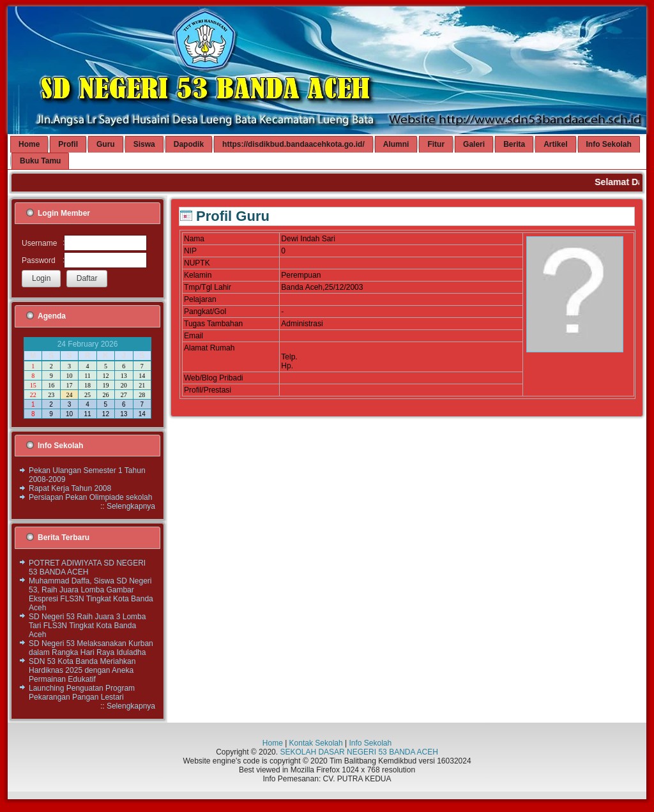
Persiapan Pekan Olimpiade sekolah (90, 497)
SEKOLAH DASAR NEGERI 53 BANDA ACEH (359, 752)
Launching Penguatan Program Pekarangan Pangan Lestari (82, 693)
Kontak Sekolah (316, 743)
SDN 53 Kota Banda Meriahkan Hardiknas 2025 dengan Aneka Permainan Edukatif (82, 670)
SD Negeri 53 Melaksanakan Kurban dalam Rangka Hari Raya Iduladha (91, 648)
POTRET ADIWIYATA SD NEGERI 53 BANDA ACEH (87, 568)
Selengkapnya (131, 506)
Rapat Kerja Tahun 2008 (70, 488)
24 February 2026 (88, 344)
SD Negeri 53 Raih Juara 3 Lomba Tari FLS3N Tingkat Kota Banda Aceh (87, 626)
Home (273, 743)
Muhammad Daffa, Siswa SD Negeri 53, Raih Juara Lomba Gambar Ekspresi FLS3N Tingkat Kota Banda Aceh (91, 594)
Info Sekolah (370, 743)
